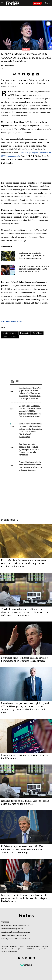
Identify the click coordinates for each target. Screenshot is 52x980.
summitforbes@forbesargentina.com (18, 932)
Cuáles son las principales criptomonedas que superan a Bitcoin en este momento (32, 256)
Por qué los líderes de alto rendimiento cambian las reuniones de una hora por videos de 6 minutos (30, 466)
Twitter (14, 337)
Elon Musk (37, 333)
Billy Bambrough (8, 66)
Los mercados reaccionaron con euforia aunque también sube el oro (25, 757)
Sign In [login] (48, 3)
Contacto (22, 946)
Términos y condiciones (10, 949)
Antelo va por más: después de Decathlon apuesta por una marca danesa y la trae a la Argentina (29, 450)
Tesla (5, 337)
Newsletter (13, 946)
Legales (22, 949)
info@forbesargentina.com (15, 929)
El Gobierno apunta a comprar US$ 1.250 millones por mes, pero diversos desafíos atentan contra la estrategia (22, 850)
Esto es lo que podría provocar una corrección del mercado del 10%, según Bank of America (34, 269)
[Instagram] (26, 958)
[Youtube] (30, 958)
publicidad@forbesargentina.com (18, 925)
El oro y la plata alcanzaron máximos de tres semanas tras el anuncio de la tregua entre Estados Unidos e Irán (24, 564)
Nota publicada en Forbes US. (14, 322)
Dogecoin (25, 333)
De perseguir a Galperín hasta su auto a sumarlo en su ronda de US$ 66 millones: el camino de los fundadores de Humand (30, 411)
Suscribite (37, 3)
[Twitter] (23, 958)
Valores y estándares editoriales (37, 946)
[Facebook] (19, 958)
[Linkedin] (34, 958)
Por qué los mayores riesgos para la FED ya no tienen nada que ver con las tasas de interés (24, 659)
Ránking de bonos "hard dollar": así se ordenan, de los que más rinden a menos (25, 802)
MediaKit (5, 946)
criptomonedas (10, 333)
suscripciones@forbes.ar (18, 936)
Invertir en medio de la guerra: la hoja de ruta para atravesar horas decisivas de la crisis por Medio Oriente (24, 898)
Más (29, 381)
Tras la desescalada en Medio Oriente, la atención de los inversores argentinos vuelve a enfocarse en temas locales (25, 612)
